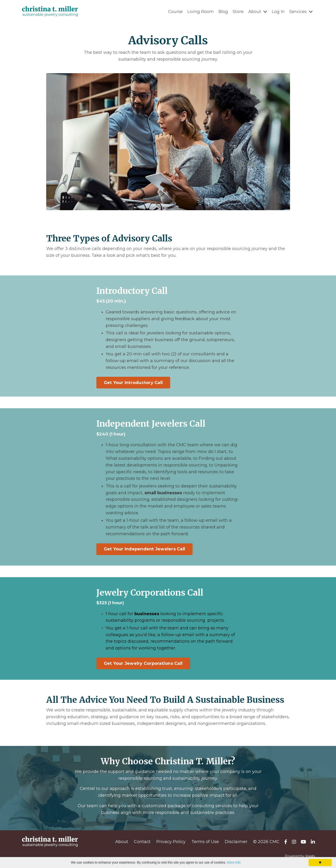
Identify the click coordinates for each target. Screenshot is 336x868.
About (258, 12)
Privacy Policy (171, 842)
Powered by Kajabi (300, 856)
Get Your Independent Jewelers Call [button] (145, 549)
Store (238, 12)
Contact (142, 842)
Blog (223, 12)
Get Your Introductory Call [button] (133, 383)
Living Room (201, 12)
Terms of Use (205, 842)
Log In (278, 12)
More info (234, 862)
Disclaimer (236, 842)
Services (301, 12)
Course (175, 12)
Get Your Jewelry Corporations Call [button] (143, 663)
